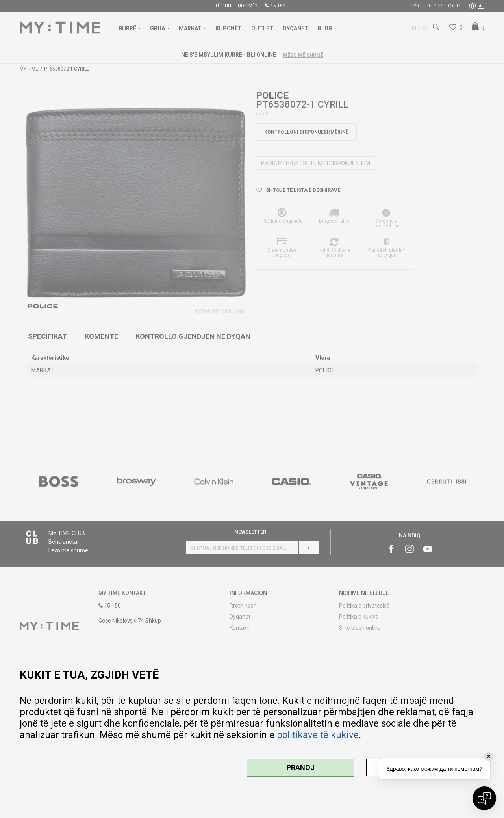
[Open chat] (484, 798)
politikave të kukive (318, 735)
